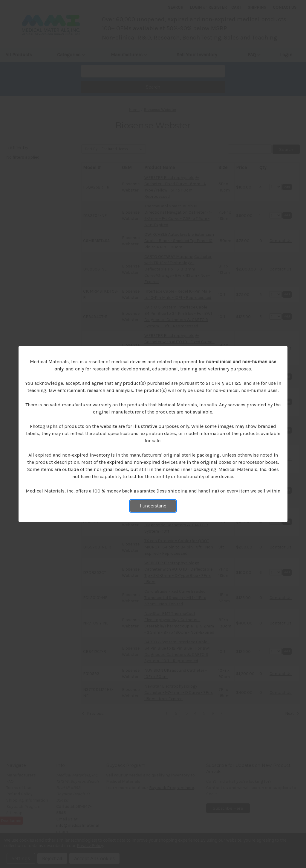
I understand (153, 506)
